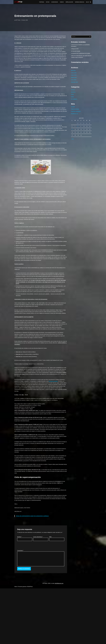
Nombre (19, 591)
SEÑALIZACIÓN (68, 2)
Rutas (72, 98)
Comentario (20, 605)
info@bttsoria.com (59, 639)
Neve (16, 642)
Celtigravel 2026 (75, 49)
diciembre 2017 (75, 85)
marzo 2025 (74, 77)
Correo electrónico (38, 591)
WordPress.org (75, 119)
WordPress (30, 642)
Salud (72, 101)
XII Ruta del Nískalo (76, 52)
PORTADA (40, 2)
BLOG (87, 2)
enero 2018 (74, 82)
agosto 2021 (74, 80)
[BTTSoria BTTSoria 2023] (19, 2)
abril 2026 (73, 72)
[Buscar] (90, 2)
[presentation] (27, 599)
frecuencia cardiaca (56, 420)
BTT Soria (18, 20)
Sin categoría (74, 103)
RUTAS (46, 2)
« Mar (72, 145)
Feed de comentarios (76, 116)
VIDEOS (61, 2)
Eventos (73, 93)
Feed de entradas (75, 114)
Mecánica (73, 96)
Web (50, 591)
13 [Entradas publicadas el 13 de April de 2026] (72, 135)
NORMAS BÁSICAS (79, 2)
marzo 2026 (74, 75)
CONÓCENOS (53, 2)
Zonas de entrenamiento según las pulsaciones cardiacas (33, 567)
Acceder (73, 111)
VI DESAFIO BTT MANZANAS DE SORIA (81, 55)
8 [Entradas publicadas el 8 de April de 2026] (78, 132)
